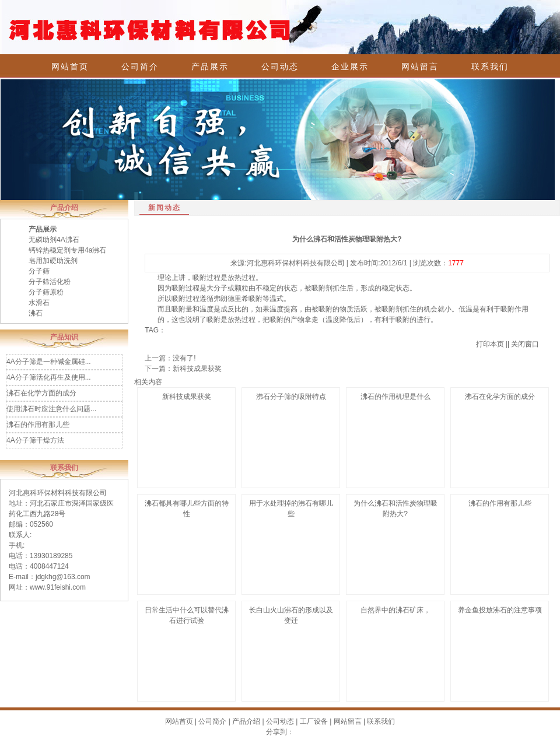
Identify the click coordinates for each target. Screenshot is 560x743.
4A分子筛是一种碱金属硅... (49, 362)
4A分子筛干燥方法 (35, 440)
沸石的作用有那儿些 (38, 425)
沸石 (36, 313)
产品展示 (210, 66)
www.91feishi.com (58, 587)
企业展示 (350, 66)
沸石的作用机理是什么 (395, 397)
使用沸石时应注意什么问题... (51, 409)
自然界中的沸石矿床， (395, 610)
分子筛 (39, 271)
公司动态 (280, 66)
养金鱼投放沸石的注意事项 (500, 610)
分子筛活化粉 (50, 282)
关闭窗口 (525, 344)
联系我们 (490, 66)
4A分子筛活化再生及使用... (49, 377)
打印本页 (490, 344)
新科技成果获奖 (197, 369)
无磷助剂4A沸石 (54, 240)
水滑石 (39, 303)
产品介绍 (246, 721)
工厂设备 (314, 721)
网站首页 (70, 66)
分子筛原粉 (46, 292)
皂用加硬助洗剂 (53, 261)
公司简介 (140, 66)
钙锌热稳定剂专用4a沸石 (67, 250)
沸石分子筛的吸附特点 (291, 397)
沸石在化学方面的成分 (41, 393)
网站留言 (420, 66)
